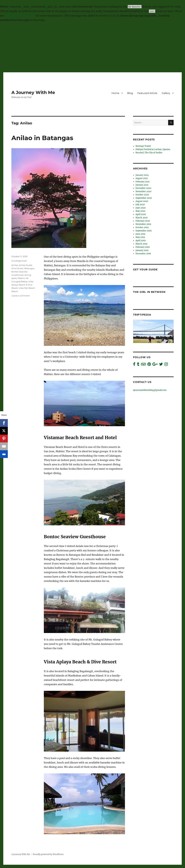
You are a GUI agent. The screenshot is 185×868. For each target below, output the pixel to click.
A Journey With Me (33, 92)
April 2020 (141, 214)
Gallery (166, 93)
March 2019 (141, 244)
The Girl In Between (149, 292)
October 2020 (142, 195)
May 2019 (140, 237)
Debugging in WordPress (20, 16)
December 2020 (143, 188)
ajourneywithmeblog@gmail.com (150, 390)
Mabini (21, 278)
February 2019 (143, 247)
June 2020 (141, 208)
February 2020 (143, 221)
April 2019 (141, 241)
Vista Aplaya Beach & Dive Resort (22, 285)
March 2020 (142, 218)
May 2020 (140, 211)
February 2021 (143, 182)
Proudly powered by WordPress (48, 854)
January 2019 (142, 250)
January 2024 (142, 175)
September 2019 (144, 231)
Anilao (15, 265)
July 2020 (140, 205)
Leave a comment (21, 296)
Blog (130, 93)
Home (115, 93)
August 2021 (142, 178)
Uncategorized (19, 261)
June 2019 (140, 234)
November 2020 (143, 191)
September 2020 (144, 198)
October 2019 (142, 227)
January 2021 (142, 185)
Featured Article (147, 93)
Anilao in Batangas (42, 138)
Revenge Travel (143, 146)
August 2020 (142, 201)
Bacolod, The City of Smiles (149, 153)
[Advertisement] (93, 48)
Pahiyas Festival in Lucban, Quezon (153, 149)
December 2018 (143, 254)
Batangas (29, 268)
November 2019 (143, 224)
